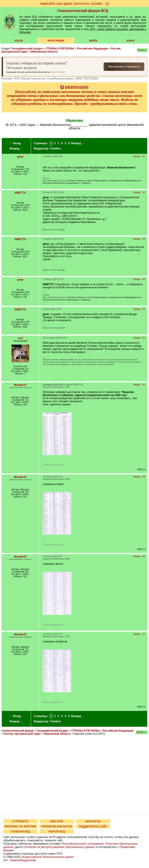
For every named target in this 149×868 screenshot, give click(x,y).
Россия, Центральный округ (22, 734)
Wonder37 (20, 385)
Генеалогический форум (18, 731)
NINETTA (20, 193)
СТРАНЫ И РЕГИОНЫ (60, 49)
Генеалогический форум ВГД (83, 11)
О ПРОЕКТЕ (20, 821)
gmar (20, 157)
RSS (59, 854)
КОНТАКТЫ (93, 821)
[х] (107, 4)
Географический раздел (27, 49)
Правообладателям (23, 860)
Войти (93, 41)
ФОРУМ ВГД (57, 831)
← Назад (15, 143)
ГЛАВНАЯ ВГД (20, 831)
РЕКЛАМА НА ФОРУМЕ (20, 826)
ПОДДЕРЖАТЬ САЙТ (93, 826)
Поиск (130, 41)
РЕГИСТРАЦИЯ (56, 41)
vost (20, 338)
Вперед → (16, 149)
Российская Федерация (93, 49)
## (144, 156)
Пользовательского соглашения (82, 844)
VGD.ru (19, 41)
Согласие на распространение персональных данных (59, 847)
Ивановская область (44, 52)
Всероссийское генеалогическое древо (48, 857)
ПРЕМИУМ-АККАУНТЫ (57, 826)
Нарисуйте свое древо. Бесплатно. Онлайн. (72, 4)
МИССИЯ (57, 821)
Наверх (137, 156)
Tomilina (55, 149)
